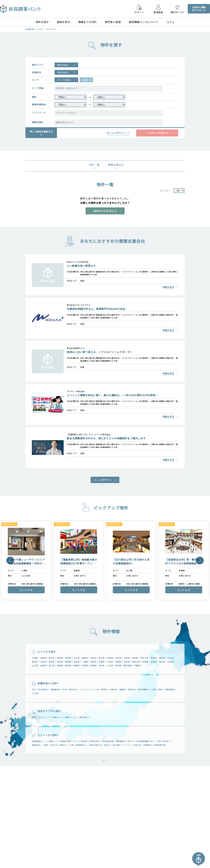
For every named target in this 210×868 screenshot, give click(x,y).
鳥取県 (145, 662)
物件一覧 (94, 165)
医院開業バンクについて (144, 22)
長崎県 (93, 665)
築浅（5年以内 (51, 745)
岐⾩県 (60, 662)
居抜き (107, 745)
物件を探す (42, 22)
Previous (10, 560)
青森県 (43, 658)
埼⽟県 (118, 658)
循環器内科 (56, 689)
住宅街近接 (94, 741)
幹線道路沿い (38, 741)
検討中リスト (177, 12)
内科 (34, 689)
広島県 (171, 662)
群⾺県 (110, 658)
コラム (170, 22)
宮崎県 (118, 665)
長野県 (52, 662)
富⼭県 (162, 658)
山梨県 (43, 662)
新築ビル (64, 745)
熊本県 (102, 665)
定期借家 (147, 745)
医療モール (58, 717)
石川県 (171, 658)
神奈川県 (144, 658)
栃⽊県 (102, 658)
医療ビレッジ (71, 717)
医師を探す (64, 22)
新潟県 (154, 658)
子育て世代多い (164, 741)
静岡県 (68, 662)
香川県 (52, 665)
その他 (35, 693)
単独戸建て (84, 717)
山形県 (77, 658)
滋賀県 (93, 662)
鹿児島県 (128, 665)
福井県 (35, 662)
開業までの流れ (88, 22)
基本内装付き (96, 745)
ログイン (139, 12)
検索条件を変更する (105, 211)
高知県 (68, 665)
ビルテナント (44, 717)
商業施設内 (121, 741)
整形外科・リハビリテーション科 (84, 689)
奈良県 (127, 662)
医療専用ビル (82, 745)
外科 (65, 689)
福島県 (85, 658)
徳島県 (43, 665)
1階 (72, 745)
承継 (34, 717)
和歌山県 (136, 662)
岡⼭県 (162, 662)
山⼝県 (35, 665)
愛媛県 (60, 665)
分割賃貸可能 (159, 745)
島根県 (154, 662)
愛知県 (77, 662)
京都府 (102, 662)
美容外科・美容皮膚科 (138, 689)
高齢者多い (37, 745)
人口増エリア (52, 741)
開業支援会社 (116, 165)
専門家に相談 (113, 22)
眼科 (161, 689)
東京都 (135, 658)
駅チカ (131, 741)
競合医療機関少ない (145, 741)
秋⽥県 (68, 658)
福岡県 (77, 665)
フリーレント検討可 (132, 745)
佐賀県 (85, 665)
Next (200, 560)
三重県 (85, 662)
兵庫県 (118, 662)
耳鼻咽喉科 (170, 689)
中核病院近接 (107, 741)
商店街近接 (65, 741)
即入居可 (117, 745)
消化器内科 (43, 689)
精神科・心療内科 (109, 689)
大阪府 (110, 662)
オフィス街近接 (80, 741)
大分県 (110, 665)
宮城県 (60, 658)
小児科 (153, 689)
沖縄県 (137, 665)
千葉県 (127, 658)
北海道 (35, 658)
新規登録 (158, 12)
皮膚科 (123, 689)
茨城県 (93, 658)
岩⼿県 (52, 658)
